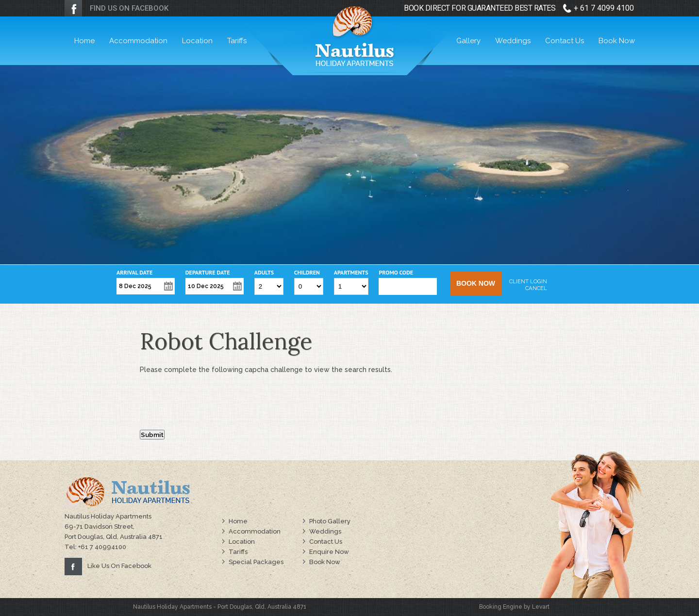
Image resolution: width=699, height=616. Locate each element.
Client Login (528, 281)
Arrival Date (134, 273)
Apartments (351, 273)
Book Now (617, 41)
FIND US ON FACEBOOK (129, 8)
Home (84, 41)
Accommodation (138, 41)
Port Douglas (235, 607)
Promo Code (396, 273)
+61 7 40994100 (102, 547)
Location (197, 41)
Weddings (513, 41)
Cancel (536, 288)
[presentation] (214, 404)
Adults (264, 273)
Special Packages (256, 562)
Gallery (468, 41)
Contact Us (565, 41)
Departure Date (208, 273)
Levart (541, 607)
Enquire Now (329, 552)
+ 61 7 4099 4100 (604, 8)
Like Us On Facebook (119, 566)
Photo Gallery (330, 521)
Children (307, 273)
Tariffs (237, 41)
